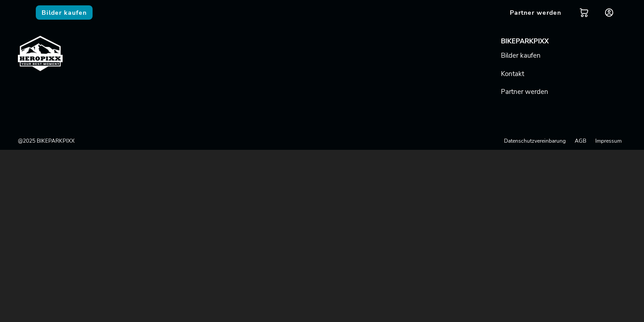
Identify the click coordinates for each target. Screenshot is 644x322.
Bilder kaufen (521, 55)
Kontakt (513, 74)
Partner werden (525, 92)
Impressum (608, 141)
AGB (580, 141)
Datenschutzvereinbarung (535, 141)
